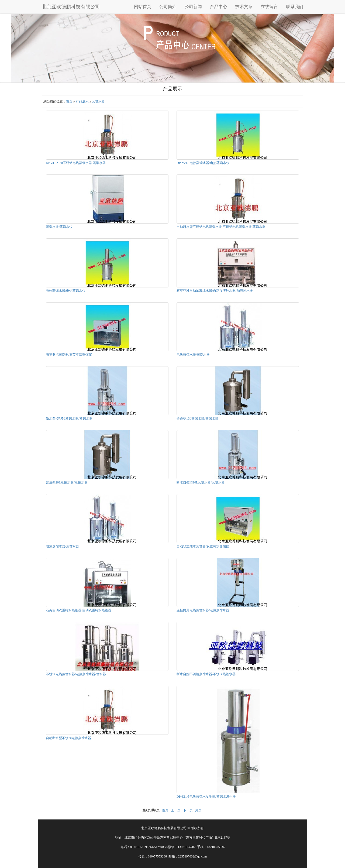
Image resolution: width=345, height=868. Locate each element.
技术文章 (244, 7)
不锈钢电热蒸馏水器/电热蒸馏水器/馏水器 (76, 674)
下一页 (188, 810)
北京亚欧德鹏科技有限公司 (71, 7)
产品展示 (82, 101)
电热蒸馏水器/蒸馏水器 (193, 355)
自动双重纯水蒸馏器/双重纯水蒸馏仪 (203, 546)
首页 (69, 101)
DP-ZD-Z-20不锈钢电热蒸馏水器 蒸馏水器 (76, 163)
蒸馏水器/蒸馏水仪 (59, 227)
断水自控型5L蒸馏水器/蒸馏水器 (69, 418)
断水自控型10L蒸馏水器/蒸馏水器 (201, 482)
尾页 (198, 810)
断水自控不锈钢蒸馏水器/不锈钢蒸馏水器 (206, 674)
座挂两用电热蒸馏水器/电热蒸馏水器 (203, 610)
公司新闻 (193, 7)
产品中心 (219, 7)
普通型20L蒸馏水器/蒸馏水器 (67, 482)
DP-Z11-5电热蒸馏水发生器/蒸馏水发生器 (206, 797)
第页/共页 (151, 810)
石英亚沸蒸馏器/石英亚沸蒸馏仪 (69, 355)
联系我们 (295, 7)
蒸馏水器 (98, 101)
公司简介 (168, 7)
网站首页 (143, 7)
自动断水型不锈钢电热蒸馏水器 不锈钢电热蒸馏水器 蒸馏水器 (221, 227)
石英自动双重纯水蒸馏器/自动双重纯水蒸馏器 (79, 610)
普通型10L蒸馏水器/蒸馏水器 (197, 418)
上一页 (176, 810)
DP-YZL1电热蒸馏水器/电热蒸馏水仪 (203, 163)
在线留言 (269, 7)
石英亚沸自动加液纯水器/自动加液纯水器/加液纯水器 (215, 291)
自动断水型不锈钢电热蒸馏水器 (68, 738)
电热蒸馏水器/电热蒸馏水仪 (66, 291)
